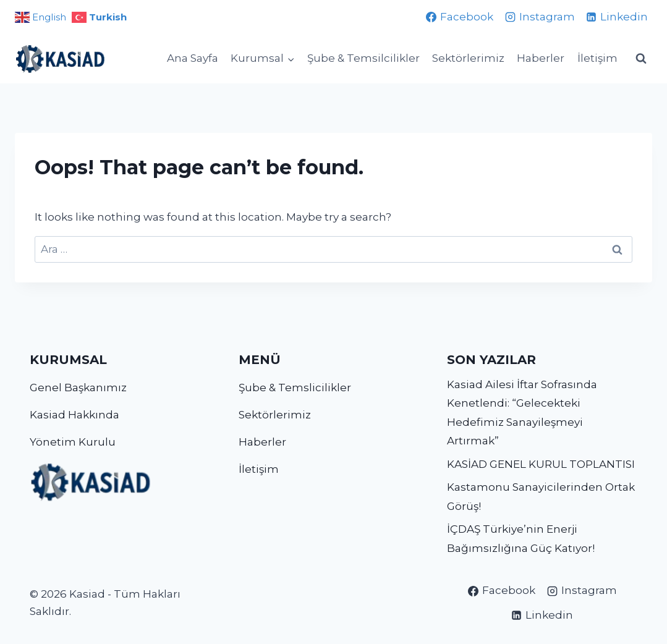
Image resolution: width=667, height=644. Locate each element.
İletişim (597, 58)
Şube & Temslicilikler (295, 388)
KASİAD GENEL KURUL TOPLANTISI (541, 464)
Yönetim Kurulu (73, 442)
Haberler (541, 58)
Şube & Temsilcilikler (363, 58)
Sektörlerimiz (468, 58)
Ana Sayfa (193, 58)
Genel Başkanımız (78, 388)
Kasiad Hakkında (74, 415)
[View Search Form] (641, 59)
